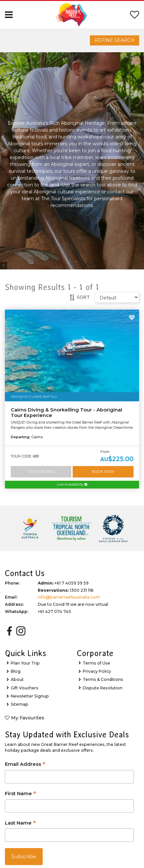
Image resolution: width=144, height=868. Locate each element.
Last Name (20, 823)
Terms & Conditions (103, 679)
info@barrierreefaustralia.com (69, 597)
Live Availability (72, 484)
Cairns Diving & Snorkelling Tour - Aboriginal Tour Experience (66, 413)
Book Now (103, 472)
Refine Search (115, 40)
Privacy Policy (97, 671)
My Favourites (28, 718)
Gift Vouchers (25, 688)
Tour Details (41, 472)
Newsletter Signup (30, 696)
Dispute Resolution (103, 688)
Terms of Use (96, 663)
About (17, 679)
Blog (16, 671)
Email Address (25, 765)
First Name (21, 794)
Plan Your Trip (25, 663)
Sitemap (20, 704)
